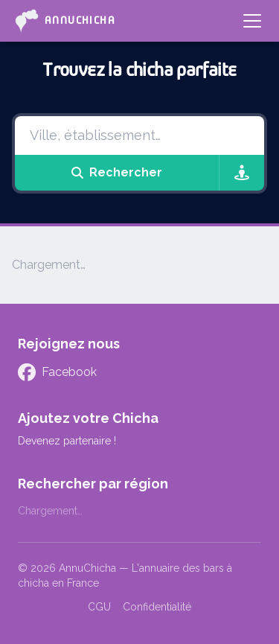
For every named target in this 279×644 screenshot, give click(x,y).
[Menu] (252, 21)
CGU (99, 607)
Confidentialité (157, 607)
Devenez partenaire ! (67, 441)
